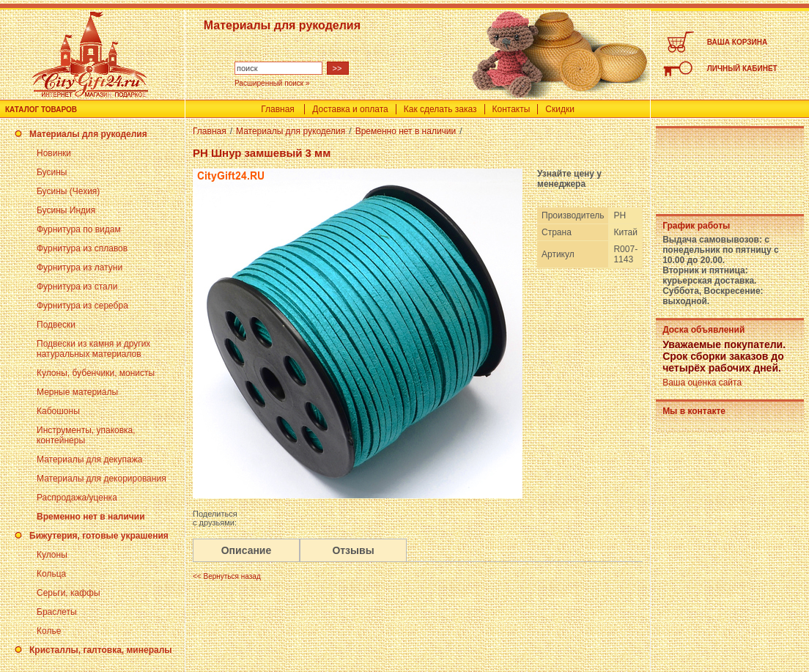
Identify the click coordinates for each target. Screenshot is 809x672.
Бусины (52, 172)
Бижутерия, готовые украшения (99, 536)
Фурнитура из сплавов (82, 248)
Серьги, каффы (69, 593)
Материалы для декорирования (101, 479)
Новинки (54, 153)
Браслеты (57, 612)
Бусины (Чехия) (68, 191)
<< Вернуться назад (227, 576)
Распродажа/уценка (77, 498)
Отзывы (353, 550)
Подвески (56, 325)
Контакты (511, 109)
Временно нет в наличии (91, 517)
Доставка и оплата (350, 109)
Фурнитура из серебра (82, 306)
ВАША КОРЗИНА (737, 42)
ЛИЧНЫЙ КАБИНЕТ (742, 69)
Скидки (560, 109)
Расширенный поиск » (272, 83)
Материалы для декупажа (89, 459)
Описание (247, 550)
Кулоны (52, 555)
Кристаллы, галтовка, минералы (101, 650)
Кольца (51, 574)
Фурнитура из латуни (80, 267)
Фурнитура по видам (79, 229)
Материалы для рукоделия (88, 134)
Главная (278, 109)
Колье (49, 631)
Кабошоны (58, 411)
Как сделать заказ (440, 109)
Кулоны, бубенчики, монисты (96, 373)
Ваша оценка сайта (702, 383)
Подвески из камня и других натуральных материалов (93, 349)
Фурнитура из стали (77, 287)
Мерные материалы (77, 392)
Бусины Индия (66, 210)
